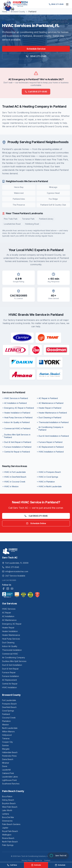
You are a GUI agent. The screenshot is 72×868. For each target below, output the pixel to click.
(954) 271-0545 (56, 4)
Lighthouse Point (9, 780)
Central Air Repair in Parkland (16, 452)
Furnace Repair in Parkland (49, 442)
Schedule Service (36, 49)
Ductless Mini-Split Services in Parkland (16, 436)
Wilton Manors (8, 732)
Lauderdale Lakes (10, 777)
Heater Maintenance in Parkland (52, 413)
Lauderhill (6, 770)
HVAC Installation (9, 687)
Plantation (6, 721)
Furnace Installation (11, 676)
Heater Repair (8, 628)
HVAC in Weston (10, 486)
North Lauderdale (10, 728)
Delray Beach (8, 800)
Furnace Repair (9, 672)
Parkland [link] (32, 12)
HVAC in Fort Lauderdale (14, 472)
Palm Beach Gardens (11, 824)
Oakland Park (8, 773)
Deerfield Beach (9, 707)
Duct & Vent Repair (10, 669)
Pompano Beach (9, 704)
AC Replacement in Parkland (50, 447)
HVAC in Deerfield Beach (14, 477)
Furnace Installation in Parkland (17, 447)
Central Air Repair (10, 684)
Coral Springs (8, 711)
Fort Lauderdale (9, 700)
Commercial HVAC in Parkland (16, 428)
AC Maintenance (9, 620)
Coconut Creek (9, 718)
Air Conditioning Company (14, 657)
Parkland (6, 714)
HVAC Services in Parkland (15, 398)
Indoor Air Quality (10, 646)
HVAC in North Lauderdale (49, 486)
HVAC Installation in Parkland (50, 452)
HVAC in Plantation (46, 482)
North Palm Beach (10, 842)
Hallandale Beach (10, 752)
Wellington (7, 835)
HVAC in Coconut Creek (14, 482)
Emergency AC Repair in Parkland (18, 408)
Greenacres (7, 821)
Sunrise (5, 745)
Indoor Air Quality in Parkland (16, 422)
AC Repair (7, 613)
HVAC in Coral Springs (47, 477)
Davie (5, 766)
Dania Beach (8, 759)
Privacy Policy (27, 860)
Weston (5, 725)
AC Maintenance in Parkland (50, 403)
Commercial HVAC (10, 654)
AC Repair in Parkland (47, 398)
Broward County (18, 12)
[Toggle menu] (67, 4)
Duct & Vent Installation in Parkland (53, 436)
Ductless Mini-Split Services (14, 661)
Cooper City (7, 742)
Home (5, 12)
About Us (38, 860)
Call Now (12, 865)
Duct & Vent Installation (12, 665)
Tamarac (6, 738)
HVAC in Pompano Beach (49, 472)
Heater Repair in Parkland (49, 408)
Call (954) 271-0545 (36, 92)
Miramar (6, 763)
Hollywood (7, 735)
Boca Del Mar (8, 817)
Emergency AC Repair (12, 624)
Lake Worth (7, 810)
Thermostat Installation (12, 650)
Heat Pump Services (11, 639)
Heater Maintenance (11, 635)
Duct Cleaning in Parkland (49, 417)
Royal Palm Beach (10, 831)
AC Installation (8, 616)
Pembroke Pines (9, 756)
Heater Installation (10, 631)
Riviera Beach (8, 838)
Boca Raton (7, 796)
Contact (47, 860)
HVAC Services (9, 609)
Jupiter (5, 828)
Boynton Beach (9, 803)
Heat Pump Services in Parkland (17, 417)
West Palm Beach (10, 807)
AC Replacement (9, 680)
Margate (6, 749)
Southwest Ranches (11, 784)
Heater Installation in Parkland (16, 413)
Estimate (36, 865)
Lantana (6, 814)
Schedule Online (36, 523)
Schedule (60, 865)
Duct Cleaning (8, 643)
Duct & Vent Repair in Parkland (17, 442)
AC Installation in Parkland (14, 403)
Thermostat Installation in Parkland (53, 422)
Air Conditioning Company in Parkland (50, 428)
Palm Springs (8, 845)
